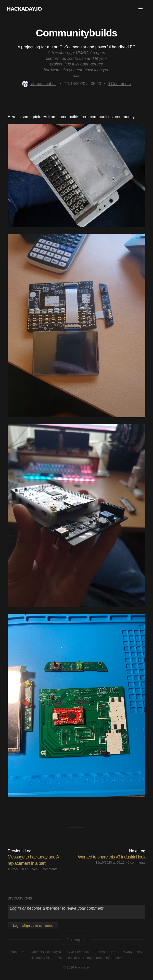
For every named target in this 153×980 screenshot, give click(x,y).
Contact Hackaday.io (46, 952)
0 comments (48, 869)
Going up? (76, 940)
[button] (141, 9)
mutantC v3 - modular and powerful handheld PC (91, 47)
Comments (119, 84)
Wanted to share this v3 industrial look (112, 857)
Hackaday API (41, 958)
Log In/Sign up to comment (33, 926)
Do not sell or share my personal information (90, 958)
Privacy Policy (132, 952)
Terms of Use (106, 952)
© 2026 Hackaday (76, 967)
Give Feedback (78, 952)
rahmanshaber (39, 84)
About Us (17, 952)
